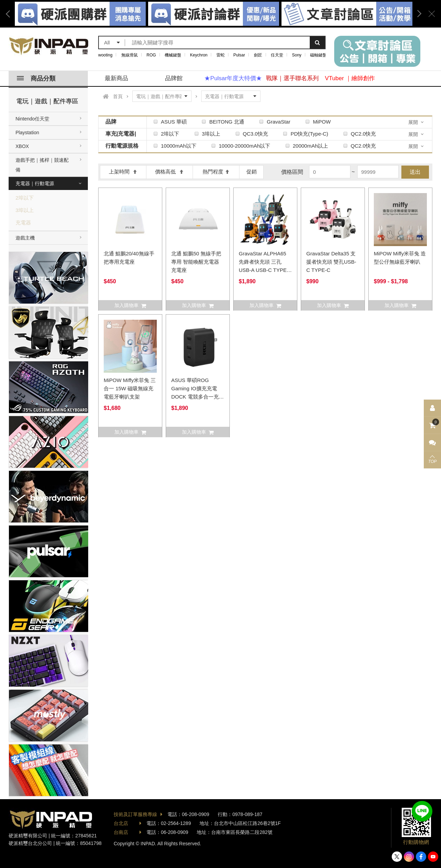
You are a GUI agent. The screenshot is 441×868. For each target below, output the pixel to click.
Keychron (199, 55)
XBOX (22, 146)
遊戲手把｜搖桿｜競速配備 (42, 165)
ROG (151, 55)
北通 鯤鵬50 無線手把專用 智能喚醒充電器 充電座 (196, 262)
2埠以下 (25, 198)
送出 (415, 172)
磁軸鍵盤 (318, 55)
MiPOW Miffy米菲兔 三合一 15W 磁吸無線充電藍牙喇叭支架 (130, 388)
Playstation (27, 133)
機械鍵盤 (173, 55)
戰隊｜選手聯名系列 (292, 78)
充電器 (23, 223)
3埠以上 (25, 210)
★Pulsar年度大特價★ (233, 78)
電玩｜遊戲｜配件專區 (47, 101)
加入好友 (422, 811)
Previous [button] (10, 14)
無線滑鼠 (130, 55)
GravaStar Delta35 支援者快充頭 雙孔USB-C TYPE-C (331, 262)
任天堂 (277, 55)
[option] (214, 14)
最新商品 (116, 78)
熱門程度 (216, 172)
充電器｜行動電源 (35, 183)
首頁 (118, 96)
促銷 (252, 172)
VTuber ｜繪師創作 (350, 78)
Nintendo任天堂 (32, 119)
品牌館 (174, 78)
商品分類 (36, 78)
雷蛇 (220, 55)
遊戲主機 (25, 238)
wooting (105, 55)
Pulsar (239, 55)
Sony (297, 55)
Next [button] (417, 14)
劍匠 (258, 55)
